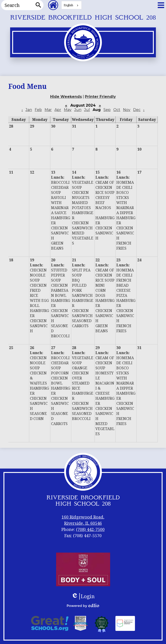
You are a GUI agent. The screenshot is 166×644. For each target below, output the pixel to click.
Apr (58, 110)
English (68, 5)
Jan (29, 110)
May (68, 110)
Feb (38, 110)
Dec (137, 110)
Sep (107, 110)
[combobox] (72, 5)
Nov (127, 110)
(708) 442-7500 (90, 529)
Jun (78, 110)
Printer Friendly (100, 97)
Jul (87, 110)
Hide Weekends (66, 97)
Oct (117, 110)
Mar (48, 110)
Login (83, 596)
